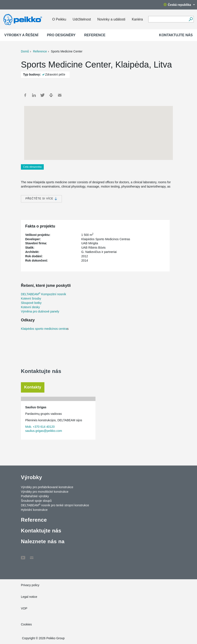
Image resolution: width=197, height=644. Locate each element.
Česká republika (179, 5)
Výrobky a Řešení (21, 35)
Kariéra (137, 19)
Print (51, 95)
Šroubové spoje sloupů (36, 501)
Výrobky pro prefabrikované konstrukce (47, 487)
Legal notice (29, 597)
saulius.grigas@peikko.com (44, 431)
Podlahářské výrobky (35, 496)
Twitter (42, 95)
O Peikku (59, 19)
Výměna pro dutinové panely (40, 311)
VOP (24, 608)
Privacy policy (30, 585)
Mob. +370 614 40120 (40, 427)
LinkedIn (34, 95)
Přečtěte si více (41, 199)
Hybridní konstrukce (34, 510)
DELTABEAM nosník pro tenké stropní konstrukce (55, 505)
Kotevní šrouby (31, 298)
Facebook (25, 95)
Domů (25, 51)
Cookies (26, 624)
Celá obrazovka (32, 167)
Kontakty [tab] (33, 387)
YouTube (23, 556)
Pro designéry (61, 35)
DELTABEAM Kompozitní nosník (44, 294)
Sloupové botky (31, 303)
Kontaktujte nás (176, 35)
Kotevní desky (30, 307)
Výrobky (31, 477)
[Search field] (168, 19)
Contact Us (32, 556)
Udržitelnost (82, 19)
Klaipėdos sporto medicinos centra (44, 329)
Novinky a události (111, 19)
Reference (95, 35)
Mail (60, 95)
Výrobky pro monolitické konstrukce (45, 492)
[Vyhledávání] (191, 19)
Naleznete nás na (43, 541)
